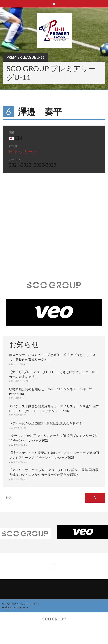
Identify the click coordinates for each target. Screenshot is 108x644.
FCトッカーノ (23, 152)
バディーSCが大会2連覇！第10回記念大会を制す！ (45, 423)
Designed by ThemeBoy (15, 608)
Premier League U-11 (26, 57)
